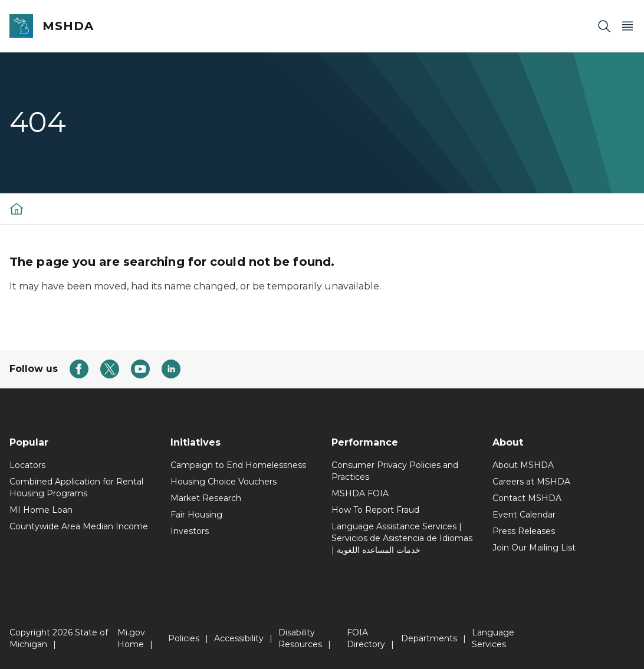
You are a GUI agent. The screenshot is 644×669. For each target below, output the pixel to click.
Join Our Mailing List (534, 548)
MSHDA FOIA (360, 493)
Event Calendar (524, 515)
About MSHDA (523, 465)
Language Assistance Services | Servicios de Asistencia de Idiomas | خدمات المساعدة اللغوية (402, 538)
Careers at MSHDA (531, 482)
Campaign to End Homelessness (238, 465)
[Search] (604, 26)
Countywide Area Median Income (79, 526)
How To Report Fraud (375, 510)
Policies (184, 638)
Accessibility (239, 638)
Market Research (206, 498)
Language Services (493, 638)
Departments (429, 638)
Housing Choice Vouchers (224, 482)
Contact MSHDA (527, 498)
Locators (27, 465)
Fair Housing (196, 515)
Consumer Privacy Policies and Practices (395, 471)
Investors (190, 531)
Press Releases (524, 531)
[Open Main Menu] (627, 26)
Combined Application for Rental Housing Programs (76, 487)
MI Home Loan (41, 510)
